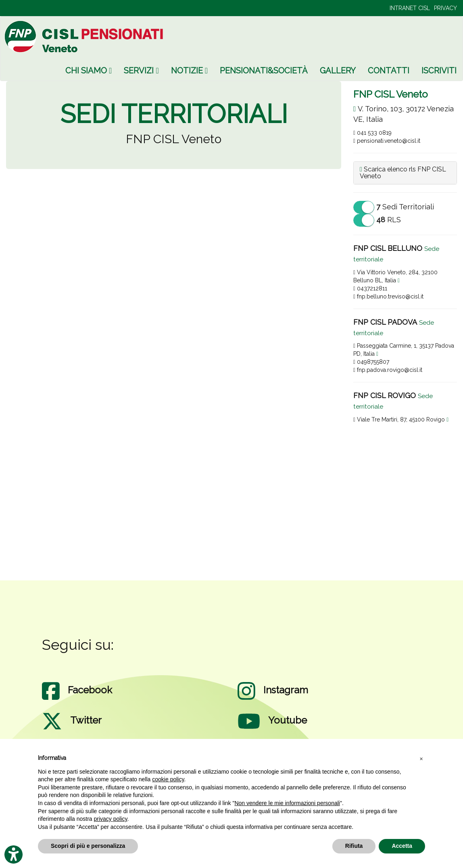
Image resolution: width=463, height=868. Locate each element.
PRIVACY (445, 8)
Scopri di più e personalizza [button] (88, 846)
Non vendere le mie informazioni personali (287, 803)
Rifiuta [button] (354, 846)
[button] (421, 758)
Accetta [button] (402, 846)
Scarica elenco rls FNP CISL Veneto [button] (403, 173)
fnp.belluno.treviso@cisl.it (388, 296)
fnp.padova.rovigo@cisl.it (388, 370)
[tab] (405, 173)
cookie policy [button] (168, 779)
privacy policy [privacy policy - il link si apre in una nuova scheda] (111, 819)
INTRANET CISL (410, 8)
